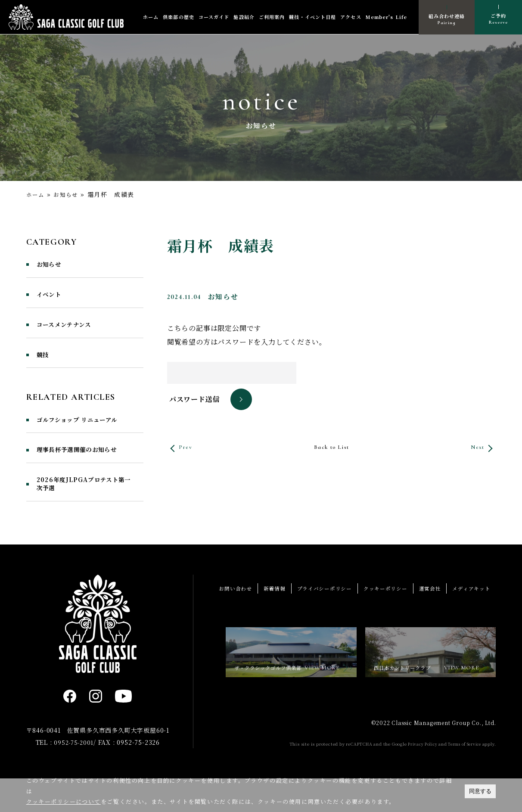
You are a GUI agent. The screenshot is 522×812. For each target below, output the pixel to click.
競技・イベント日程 (312, 17)
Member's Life (386, 17)
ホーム (151, 17)
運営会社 (426, 620)
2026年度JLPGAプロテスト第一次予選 (86, 514)
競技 (44, 360)
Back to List (331, 447)
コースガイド (214, 17)
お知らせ (68, 194)
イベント (52, 297)
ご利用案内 (272, 17)
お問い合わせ (219, 620)
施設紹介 (244, 17)
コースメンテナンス (70, 329)
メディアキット (470, 620)
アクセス (351, 17)
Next (475, 447)
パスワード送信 (195, 400)
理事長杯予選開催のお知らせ (82, 473)
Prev (188, 447)
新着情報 (260, 620)
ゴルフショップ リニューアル (83, 432)
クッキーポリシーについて (64, 801)
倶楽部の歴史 (179, 17)
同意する (480, 791)
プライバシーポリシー (314, 620)
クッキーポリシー (379, 620)
